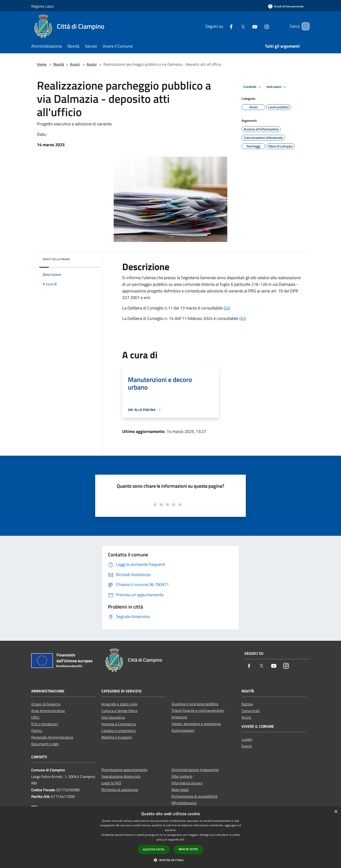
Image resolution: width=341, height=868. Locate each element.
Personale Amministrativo (52, 737)
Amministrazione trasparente (195, 770)
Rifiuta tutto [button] (188, 849)
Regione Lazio (42, 6)
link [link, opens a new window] (182, 839)
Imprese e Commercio (119, 724)
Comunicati (251, 711)
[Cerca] (304, 26)
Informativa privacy (187, 783)
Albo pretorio (182, 776)
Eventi (247, 746)
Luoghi (247, 739)
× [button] (336, 812)
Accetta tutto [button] (154, 849)
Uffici (35, 717)
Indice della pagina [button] (56, 259)
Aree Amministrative (48, 711)
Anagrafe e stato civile (119, 704)
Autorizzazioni (183, 730)
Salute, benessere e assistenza (196, 724)
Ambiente (179, 717)
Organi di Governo (46, 704)
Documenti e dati (45, 744)
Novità (59, 64)
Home (42, 64)
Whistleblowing (184, 803)
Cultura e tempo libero (119, 711)
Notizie (247, 704)
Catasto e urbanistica (118, 731)
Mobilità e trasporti (117, 737)
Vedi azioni (277, 87)
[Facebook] (224, 26)
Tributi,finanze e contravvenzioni (198, 710)
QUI (227, 308)
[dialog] (170, 837)
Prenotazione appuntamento (124, 770)
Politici (37, 731)
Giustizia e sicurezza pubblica (195, 704)
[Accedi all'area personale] (286, 6)
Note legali (180, 790)
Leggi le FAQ (111, 783)
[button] (170, 860)
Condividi (253, 87)
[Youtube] (248, 26)
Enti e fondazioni (45, 724)
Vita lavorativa (113, 717)
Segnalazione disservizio (121, 776)
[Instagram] (260, 26)
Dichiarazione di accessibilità (194, 796)
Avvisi (75, 64)
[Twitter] (236, 26)
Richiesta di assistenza (120, 790)
